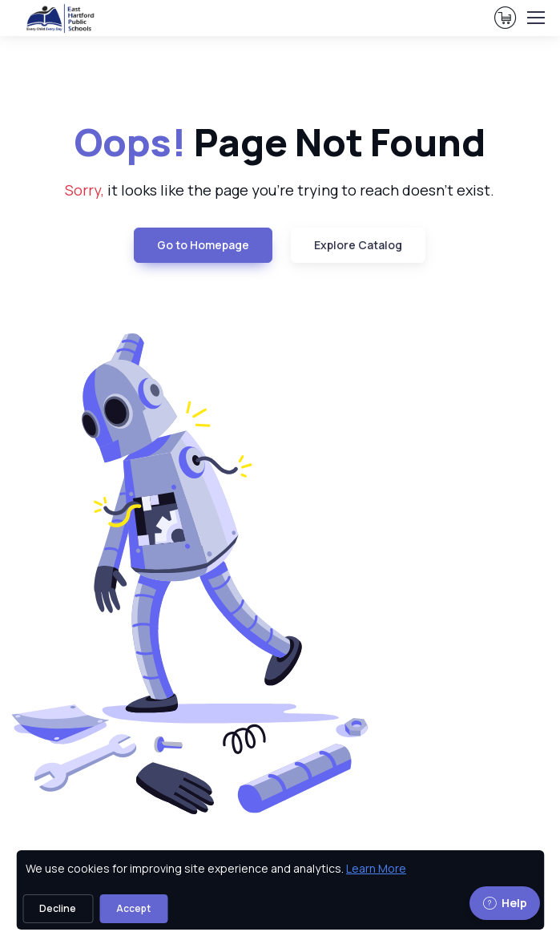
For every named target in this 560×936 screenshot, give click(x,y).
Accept (133, 908)
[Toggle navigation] (535, 18)
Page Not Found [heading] (280, 142)
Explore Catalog (358, 245)
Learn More (376, 868)
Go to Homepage (203, 245)
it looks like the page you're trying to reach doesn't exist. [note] (280, 190)
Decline (58, 908)
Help (505, 903)
